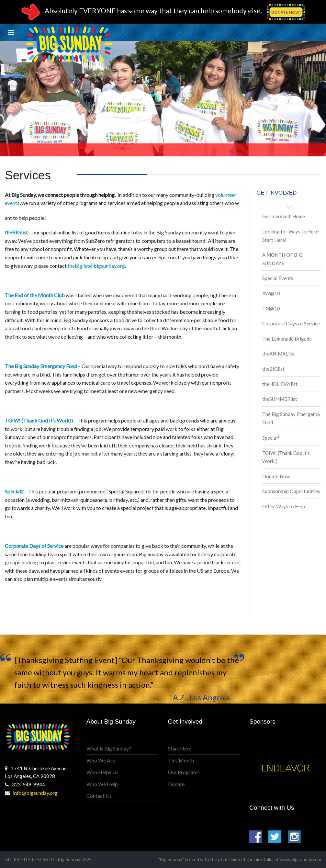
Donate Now (276, 476)
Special (271, 438)
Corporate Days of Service (291, 323)
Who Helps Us (102, 772)
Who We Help (102, 784)
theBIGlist (273, 369)
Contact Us (99, 796)
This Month (181, 760)
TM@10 (271, 309)
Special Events (278, 278)
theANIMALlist (279, 354)
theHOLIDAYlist (280, 384)
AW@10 (271, 293)
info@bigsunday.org (35, 793)
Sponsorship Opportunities (291, 491)
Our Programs (184, 772)
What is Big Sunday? (109, 748)
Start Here (180, 748)
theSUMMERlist (280, 399)
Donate (176, 784)
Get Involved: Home (284, 216)
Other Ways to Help (284, 506)
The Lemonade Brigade (287, 339)
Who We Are (101, 760)
